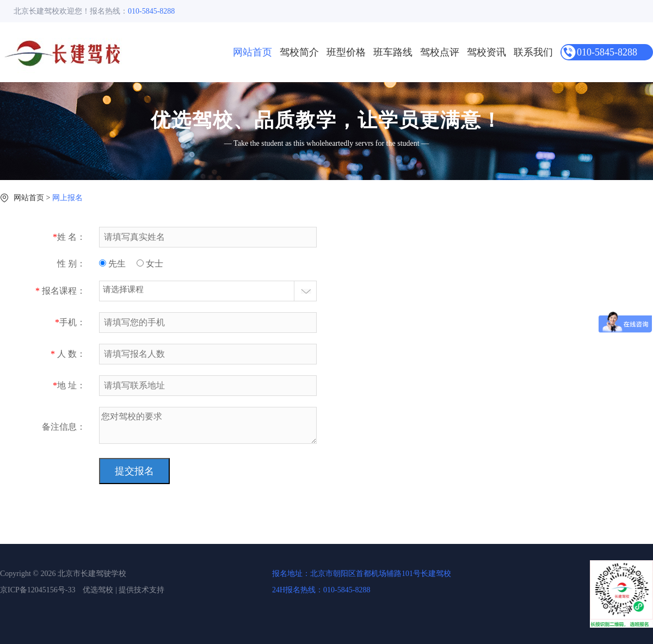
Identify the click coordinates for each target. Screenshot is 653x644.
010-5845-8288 (607, 52)
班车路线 (393, 52)
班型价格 (346, 52)
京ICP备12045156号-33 (38, 590)
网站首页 (252, 52)
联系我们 (533, 52)
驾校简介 (299, 52)
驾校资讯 (486, 52)
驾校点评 (440, 52)
